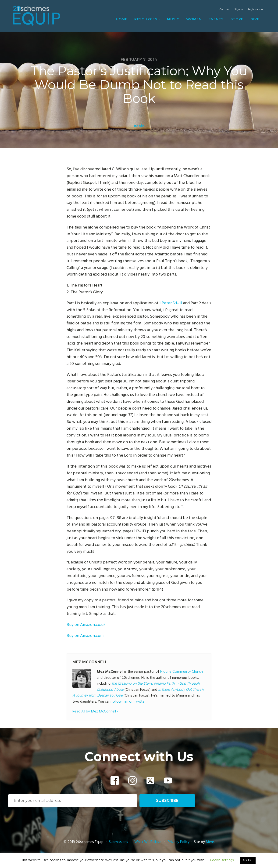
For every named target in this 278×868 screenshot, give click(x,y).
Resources (146, 19)
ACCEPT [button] (248, 860)
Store (237, 19)
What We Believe (148, 842)
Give (255, 19)
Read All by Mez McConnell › (95, 712)
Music (173, 19)
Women (194, 19)
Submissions (119, 842)
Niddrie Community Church (182, 672)
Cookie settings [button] (222, 860)
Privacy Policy (179, 842)
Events (216, 19)
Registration (255, 10)
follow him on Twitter (129, 702)
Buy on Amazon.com (85, 636)
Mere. (210, 842)
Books (139, 126)
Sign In (239, 10)
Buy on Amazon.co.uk (86, 625)
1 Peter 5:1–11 (171, 303)
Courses (225, 10)
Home (122, 19)
